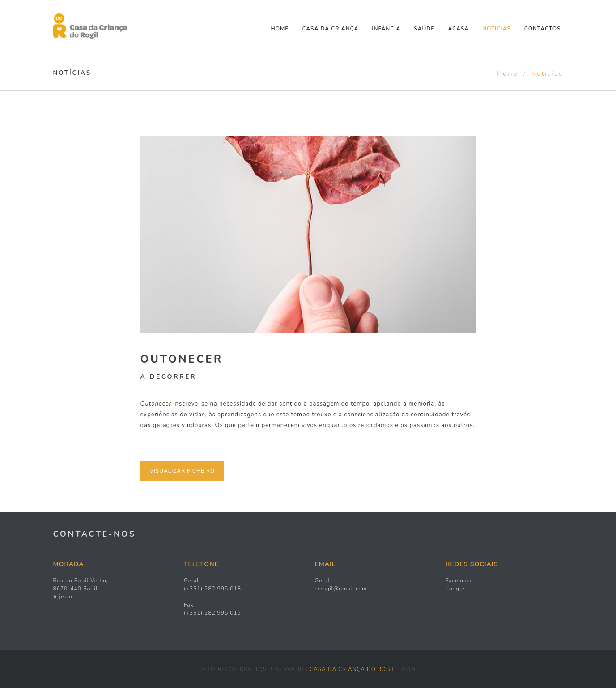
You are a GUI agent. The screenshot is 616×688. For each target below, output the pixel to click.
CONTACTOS (543, 29)
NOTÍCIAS (497, 29)
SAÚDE (424, 29)
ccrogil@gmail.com (341, 589)
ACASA (458, 29)
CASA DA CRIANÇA (330, 29)
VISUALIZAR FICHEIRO (183, 471)
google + (458, 589)
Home (280, 29)
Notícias (547, 74)
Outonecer (182, 359)
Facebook (459, 581)
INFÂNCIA (386, 29)
